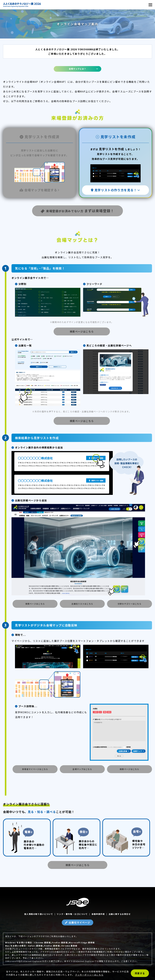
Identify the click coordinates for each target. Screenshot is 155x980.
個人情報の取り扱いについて (39, 914)
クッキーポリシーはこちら (89, 975)
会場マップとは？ (77, 69)
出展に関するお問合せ (120, 914)
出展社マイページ (79, 922)
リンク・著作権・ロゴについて (72, 914)
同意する (140, 973)
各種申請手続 (98, 914)
